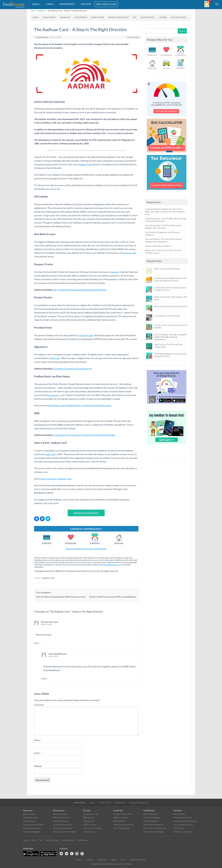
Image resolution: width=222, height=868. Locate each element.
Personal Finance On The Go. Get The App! (86, 549)
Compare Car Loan (91, 814)
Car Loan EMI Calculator (183, 825)
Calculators (181, 68)
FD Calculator (179, 828)
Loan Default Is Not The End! (167, 316)
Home (33, 11)
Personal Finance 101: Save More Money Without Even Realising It (163, 240)
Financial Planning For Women (158, 246)
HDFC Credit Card (121, 818)
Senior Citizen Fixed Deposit (155, 828)
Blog (113, 860)
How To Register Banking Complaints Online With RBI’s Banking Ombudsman (171, 337)
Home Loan (119, 543)
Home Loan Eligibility (32, 832)
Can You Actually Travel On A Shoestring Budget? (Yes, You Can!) (163, 227)
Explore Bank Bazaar (86, 513)
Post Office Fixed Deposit (154, 825)
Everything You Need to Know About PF (73, 369)
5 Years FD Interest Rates (153, 832)
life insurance (53, 395)
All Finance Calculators (183, 832)
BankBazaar (43, 37)
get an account (129, 253)
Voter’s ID (50, 454)
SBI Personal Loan (60, 814)
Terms (123, 860)
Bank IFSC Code (52, 840)
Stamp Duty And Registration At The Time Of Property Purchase (171, 279)
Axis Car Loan (89, 821)
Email (37, 753)
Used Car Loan (89, 832)
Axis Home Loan (30, 821)
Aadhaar (42, 11)
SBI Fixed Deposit (150, 814)
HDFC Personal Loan (62, 818)
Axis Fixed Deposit (151, 821)
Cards (49, 4)
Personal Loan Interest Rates (65, 832)
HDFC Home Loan (30, 818)
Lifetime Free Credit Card (123, 825)
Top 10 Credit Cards (121, 828)
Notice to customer (138, 860)
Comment (40, 705)
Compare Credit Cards (122, 814)
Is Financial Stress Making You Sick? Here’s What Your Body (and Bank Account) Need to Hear (165, 212)
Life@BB (163, 17)
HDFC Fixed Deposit (152, 818)
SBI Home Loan (29, 814)
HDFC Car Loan (90, 825)
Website (38, 766)
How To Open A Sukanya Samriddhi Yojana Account (61, 597)
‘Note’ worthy (148, 17)
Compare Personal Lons (63, 825)
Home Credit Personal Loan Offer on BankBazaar (113, 597)
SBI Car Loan (88, 818)
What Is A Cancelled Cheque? (167, 269)
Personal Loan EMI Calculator (185, 821)
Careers (90, 860)
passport (115, 272)
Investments (67, 4)
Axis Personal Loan (61, 821)
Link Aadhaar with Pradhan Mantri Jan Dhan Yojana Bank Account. (80, 405)
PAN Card (55, 358)
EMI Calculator (179, 17)
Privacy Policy (126, 864)
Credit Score (98, 17)
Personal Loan (71, 543)
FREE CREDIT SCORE (106, 4)
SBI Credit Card (120, 821)
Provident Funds (85, 335)
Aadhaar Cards (85, 164)
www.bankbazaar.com (111, 565)
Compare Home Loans (32, 828)
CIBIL (33, 840)
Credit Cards (49, 17)
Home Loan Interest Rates (33, 825)
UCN (52, 578)
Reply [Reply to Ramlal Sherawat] (37, 643)
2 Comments (133, 37)
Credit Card (46, 543)
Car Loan (166, 68)
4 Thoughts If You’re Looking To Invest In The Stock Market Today (84, 435)
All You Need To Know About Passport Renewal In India (80, 290)
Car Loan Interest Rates (93, 828)
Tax (135, 17)
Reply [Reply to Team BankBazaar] (44, 679)
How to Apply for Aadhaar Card (56, 479)
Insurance (65, 17)
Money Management (118, 17)
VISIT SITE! (86, 4)
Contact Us (102, 860)
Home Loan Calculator (182, 818)
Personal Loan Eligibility (63, 828)
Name (38, 740)
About (79, 860)
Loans (36, 4)
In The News (83, 840)
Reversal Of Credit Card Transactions (171, 306)
